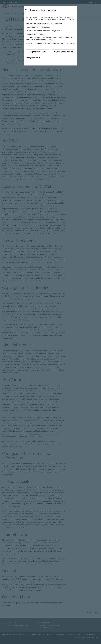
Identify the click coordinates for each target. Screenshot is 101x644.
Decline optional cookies (64, 52)
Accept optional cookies (38, 52)
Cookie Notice (69, 44)
